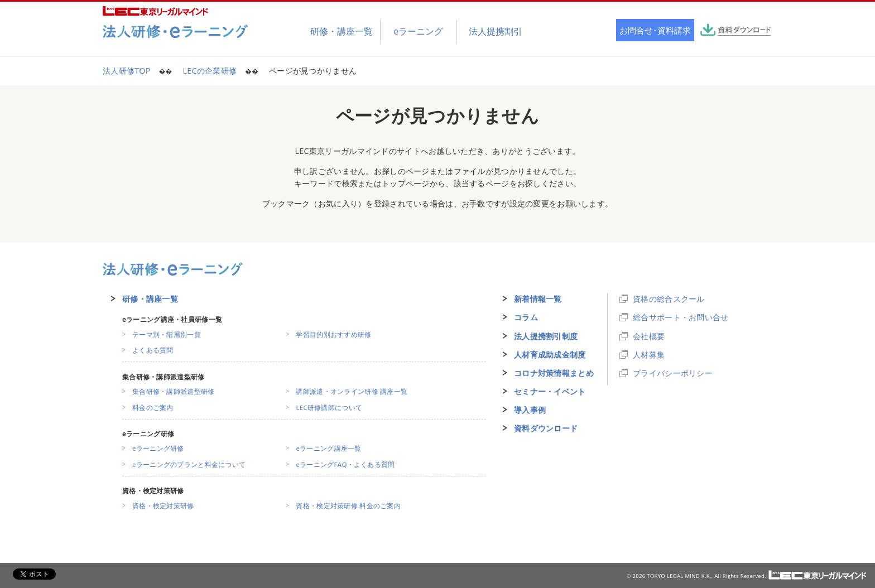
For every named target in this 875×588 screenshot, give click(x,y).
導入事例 (530, 410)
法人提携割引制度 (546, 336)
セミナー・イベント (550, 391)
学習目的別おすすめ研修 (333, 334)
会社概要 (649, 336)
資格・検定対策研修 (163, 506)
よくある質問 (153, 350)
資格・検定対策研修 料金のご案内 (348, 506)
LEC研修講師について (329, 408)
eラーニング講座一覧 (328, 448)
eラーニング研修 (158, 448)
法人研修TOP (127, 71)
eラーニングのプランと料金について (189, 464)
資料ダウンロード (546, 428)
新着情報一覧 (538, 299)
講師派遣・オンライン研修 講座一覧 (352, 391)
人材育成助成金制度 (550, 355)
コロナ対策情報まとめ (554, 373)
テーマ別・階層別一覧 (167, 334)
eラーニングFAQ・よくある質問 (345, 464)
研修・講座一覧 (150, 299)
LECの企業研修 (210, 71)
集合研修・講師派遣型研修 (173, 391)
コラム (526, 317)
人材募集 (649, 355)
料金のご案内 (153, 408)
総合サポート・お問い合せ (681, 317)
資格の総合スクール (669, 299)
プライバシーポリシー (673, 373)
